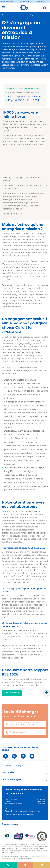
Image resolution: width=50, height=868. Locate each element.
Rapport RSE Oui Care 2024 (24, 100)
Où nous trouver (10, 824)
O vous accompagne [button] (13, 765)
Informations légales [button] (12, 779)
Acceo (31, 814)
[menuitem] (8, 865)
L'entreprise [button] (8, 772)
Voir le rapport (12, 693)
